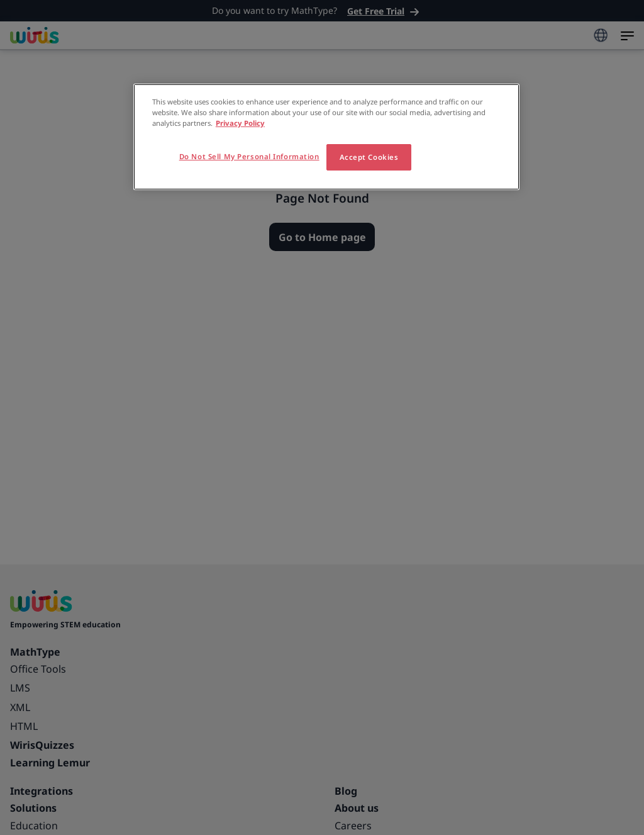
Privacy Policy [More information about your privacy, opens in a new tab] (240, 123)
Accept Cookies (369, 157)
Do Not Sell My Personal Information (249, 156)
